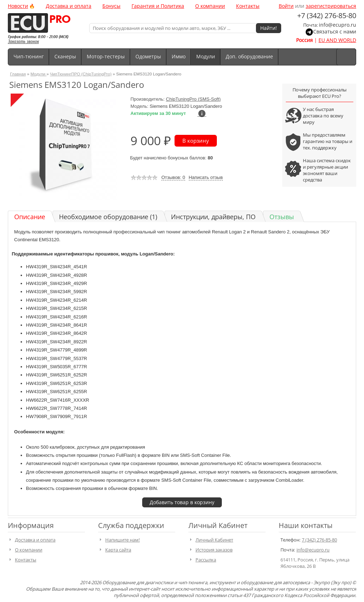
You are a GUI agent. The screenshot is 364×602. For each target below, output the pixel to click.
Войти (286, 6)
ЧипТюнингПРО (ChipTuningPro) (81, 74)
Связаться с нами (335, 31)
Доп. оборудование (249, 56)
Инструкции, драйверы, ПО (213, 217)
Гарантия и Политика (158, 6)
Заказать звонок (23, 41)
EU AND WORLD (337, 40)
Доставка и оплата (69, 6)
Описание (30, 217)
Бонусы (111, 6)
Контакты (248, 6)
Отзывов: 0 (173, 177)
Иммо (179, 56)
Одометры (148, 56)
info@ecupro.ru (338, 25)
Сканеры (65, 56)
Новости (18, 6)
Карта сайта (118, 550)
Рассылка (206, 560)
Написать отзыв (206, 177)
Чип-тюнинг (29, 56)
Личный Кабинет (214, 540)
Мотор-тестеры (106, 56)
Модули (206, 56)
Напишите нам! (122, 540)
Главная (18, 74)
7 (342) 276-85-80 (319, 540)
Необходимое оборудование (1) (108, 217)
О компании (210, 6)
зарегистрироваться (331, 6)
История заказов (214, 550)
